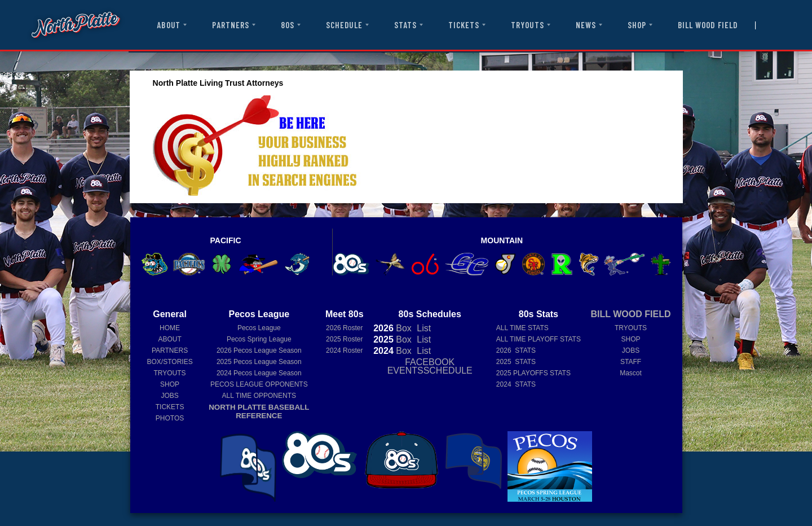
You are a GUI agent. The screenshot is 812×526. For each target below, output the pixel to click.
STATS (405, 25)
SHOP (637, 25)
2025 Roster (344, 339)
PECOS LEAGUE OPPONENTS (259, 384)
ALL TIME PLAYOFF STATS (539, 339)
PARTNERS (231, 25)
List (423, 328)
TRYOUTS (527, 25)
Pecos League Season (259, 350)
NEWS (586, 25)
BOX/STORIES (170, 362)
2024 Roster (344, 350)
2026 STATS (516, 350)
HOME (170, 328)
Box (392, 328)
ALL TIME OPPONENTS (259, 396)
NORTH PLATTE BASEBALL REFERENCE (259, 411)
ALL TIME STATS (522, 328)
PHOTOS (170, 418)
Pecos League (259, 328)
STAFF (631, 362)
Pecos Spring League (259, 339)
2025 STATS (516, 362)
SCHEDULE (344, 25)
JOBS (169, 396)
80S (288, 25)
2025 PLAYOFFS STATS (533, 373)
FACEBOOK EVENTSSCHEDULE (430, 366)
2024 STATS (516, 384)
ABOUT (168, 25)
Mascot (631, 373)
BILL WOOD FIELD (708, 25)
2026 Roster (344, 328)
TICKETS (464, 25)
